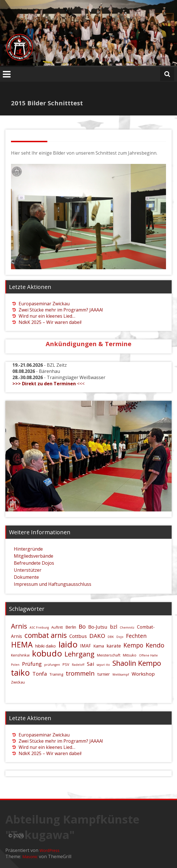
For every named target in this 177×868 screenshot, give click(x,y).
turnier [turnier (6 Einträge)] (104, 674)
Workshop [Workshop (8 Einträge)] (143, 674)
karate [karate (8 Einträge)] (114, 646)
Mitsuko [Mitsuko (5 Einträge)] (130, 655)
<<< (48, 384)
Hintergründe (28, 549)
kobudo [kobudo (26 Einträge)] (47, 653)
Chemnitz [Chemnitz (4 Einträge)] (127, 627)
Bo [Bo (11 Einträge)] (82, 626)
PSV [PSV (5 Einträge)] (66, 664)
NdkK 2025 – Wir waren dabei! (50, 322)
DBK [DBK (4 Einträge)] (111, 637)
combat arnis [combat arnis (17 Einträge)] (46, 635)
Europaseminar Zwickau (44, 304)
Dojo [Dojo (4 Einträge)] (120, 637)
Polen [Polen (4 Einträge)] (15, 665)
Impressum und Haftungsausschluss (53, 584)
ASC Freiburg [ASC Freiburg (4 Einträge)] (39, 627)
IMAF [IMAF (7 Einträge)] (85, 646)
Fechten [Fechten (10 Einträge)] (136, 636)
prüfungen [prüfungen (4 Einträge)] (52, 665)
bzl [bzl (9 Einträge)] (114, 626)
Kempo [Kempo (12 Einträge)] (133, 645)
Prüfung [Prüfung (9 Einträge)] (32, 664)
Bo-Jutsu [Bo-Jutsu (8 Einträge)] (98, 627)
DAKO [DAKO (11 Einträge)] (97, 636)
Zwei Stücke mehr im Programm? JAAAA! (61, 310)
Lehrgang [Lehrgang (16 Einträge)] (79, 654)
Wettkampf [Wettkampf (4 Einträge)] (121, 675)
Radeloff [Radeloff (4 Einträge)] (78, 665)
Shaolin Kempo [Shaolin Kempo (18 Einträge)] (137, 663)
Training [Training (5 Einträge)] (56, 674)
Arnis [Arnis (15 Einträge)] (19, 626)
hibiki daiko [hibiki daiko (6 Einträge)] (46, 646)
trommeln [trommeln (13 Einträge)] (80, 673)
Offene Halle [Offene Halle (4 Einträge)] (148, 655)
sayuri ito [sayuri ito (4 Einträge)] (103, 665)
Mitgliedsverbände (34, 556)
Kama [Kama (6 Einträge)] (99, 646)
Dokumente (26, 577)
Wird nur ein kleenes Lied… (47, 316)
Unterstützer (28, 570)
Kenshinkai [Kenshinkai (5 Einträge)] (20, 655)
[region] (88, 217)
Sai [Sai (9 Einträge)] (90, 664)
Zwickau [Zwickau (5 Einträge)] (18, 682)
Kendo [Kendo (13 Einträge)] (155, 645)
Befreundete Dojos (34, 563)
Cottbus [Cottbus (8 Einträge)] (78, 636)
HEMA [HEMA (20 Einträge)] (22, 645)
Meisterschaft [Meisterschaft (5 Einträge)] (109, 655)
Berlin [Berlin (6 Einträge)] (71, 627)
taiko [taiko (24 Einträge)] (20, 672)
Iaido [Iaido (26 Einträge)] (68, 644)
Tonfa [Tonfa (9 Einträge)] (40, 674)
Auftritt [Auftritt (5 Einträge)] (57, 627)
